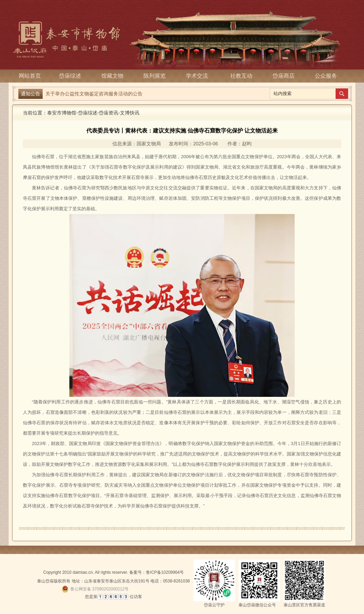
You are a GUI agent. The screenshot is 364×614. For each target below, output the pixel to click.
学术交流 (199, 76)
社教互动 (241, 76)
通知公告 (31, 94)
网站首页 (30, 76)
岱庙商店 (284, 76)
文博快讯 (130, 113)
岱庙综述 (72, 76)
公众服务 (326, 76)
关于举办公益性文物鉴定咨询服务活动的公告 (94, 93)
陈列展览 (157, 76)
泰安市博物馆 (62, 113)
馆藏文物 (114, 76)
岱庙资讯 (109, 113)
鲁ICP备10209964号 (165, 572)
